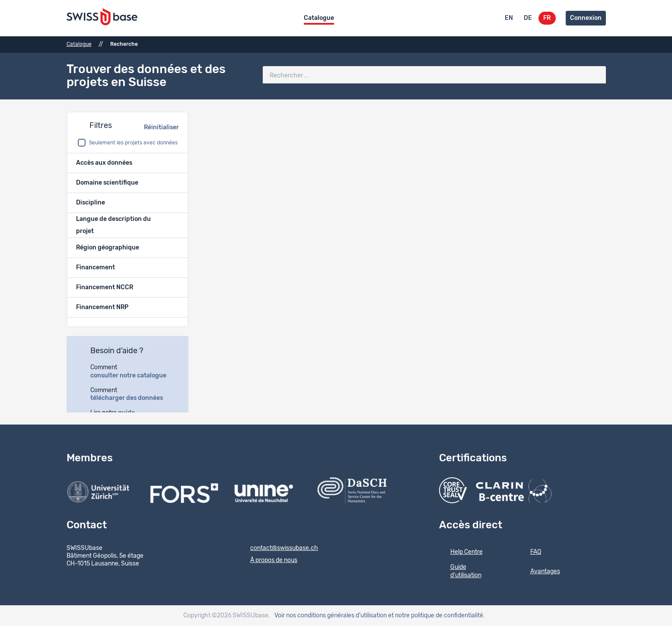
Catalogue (319, 18)
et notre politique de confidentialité (436, 616)
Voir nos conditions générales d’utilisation (331, 616)
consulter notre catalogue (133, 376)
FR (547, 18)
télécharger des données (131, 398)
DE (528, 18)
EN (509, 18)
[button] (127, 163)
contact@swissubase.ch (279, 549)
